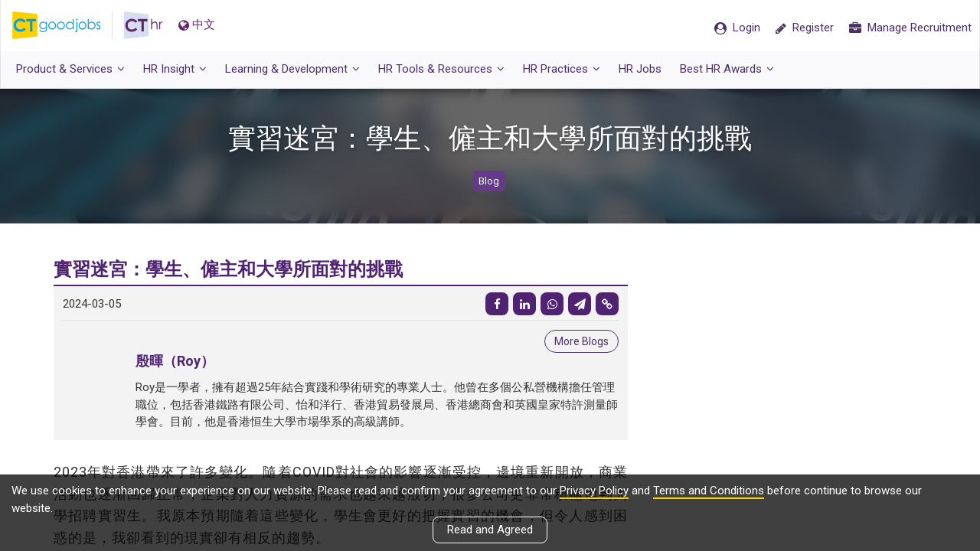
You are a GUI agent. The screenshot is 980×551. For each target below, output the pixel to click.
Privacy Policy (594, 491)
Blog (489, 181)
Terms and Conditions (709, 491)
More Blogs (581, 341)
